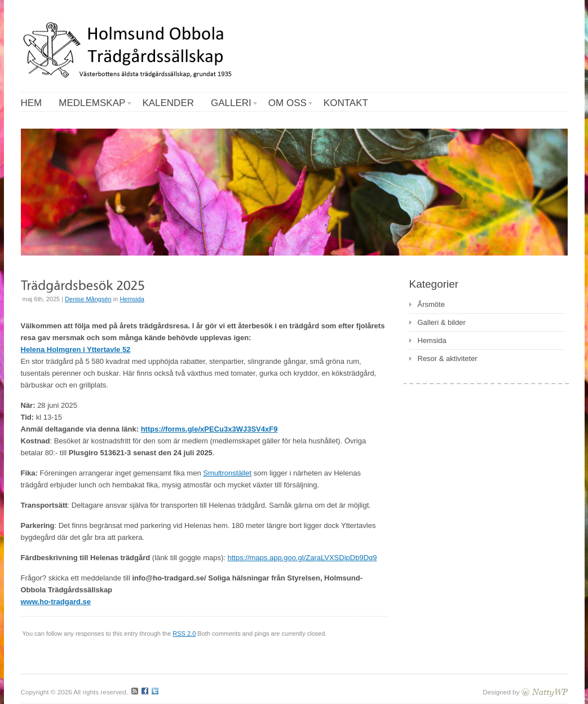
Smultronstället (227, 473)
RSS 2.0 (184, 633)
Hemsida (132, 299)
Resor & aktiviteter (448, 358)
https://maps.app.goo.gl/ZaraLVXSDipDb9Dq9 (302, 558)
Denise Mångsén (88, 299)
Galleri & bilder (442, 322)
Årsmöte (431, 304)
